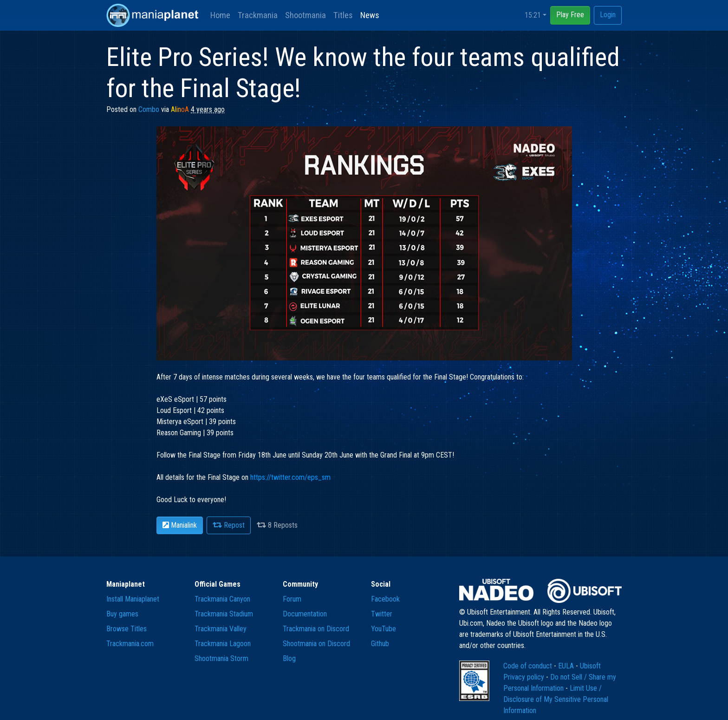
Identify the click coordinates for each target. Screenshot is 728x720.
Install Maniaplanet (133, 599)
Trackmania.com (130, 644)
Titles (343, 15)
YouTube (383, 629)
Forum (292, 599)
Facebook (385, 599)
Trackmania (258, 15)
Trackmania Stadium (224, 614)
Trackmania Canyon (222, 599)
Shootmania (305, 15)
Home (220, 15)
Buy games (122, 614)
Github (380, 644)
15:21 (533, 15)
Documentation (305, 614)
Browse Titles (127, 629)
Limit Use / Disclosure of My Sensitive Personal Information (556, 699)
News (370, 15)
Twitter (382, 614)
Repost (229, 525)
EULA (567, 666)
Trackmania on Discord (316, 629)
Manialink (180, 525)
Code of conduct (529, 666)
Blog (289, 658)
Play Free (570, 15)
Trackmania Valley (221, 629)
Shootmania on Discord (316, 644)
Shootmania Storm (221, 658)
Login (608, 15)
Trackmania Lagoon (223, 644)
